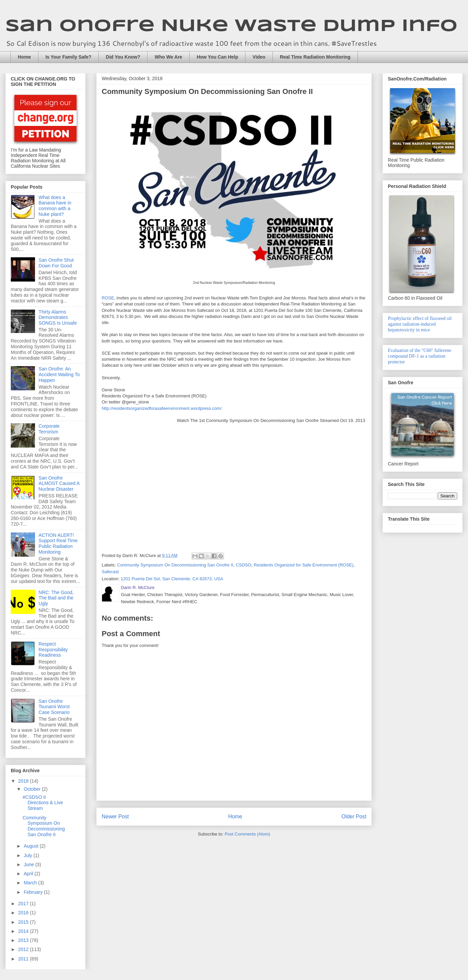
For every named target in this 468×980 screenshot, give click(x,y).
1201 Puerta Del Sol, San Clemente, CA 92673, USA (172, 579)
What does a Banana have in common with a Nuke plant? (55, 206)
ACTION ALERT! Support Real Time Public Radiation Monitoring (58, 544)
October (33, 789)
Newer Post (115, 816)
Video (259, 57)
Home (24, 57)
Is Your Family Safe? (68, 57)
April (29, 874)
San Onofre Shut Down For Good (56, 263)
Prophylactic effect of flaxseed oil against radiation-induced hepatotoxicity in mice (420, 324)
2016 (24, 913)
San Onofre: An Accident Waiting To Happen (59, 374)
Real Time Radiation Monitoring (315, 57)
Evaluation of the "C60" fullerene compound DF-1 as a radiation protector (420, 356)
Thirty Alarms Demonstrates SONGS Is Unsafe (58, 318)
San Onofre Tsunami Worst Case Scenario (54, 707)
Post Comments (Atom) (247, 834)
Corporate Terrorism (49, 429)
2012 (24, 949)
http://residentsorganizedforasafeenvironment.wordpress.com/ (162, 408)
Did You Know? (123, 57)
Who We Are (168, 57)
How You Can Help (217, 57)
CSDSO (243, 565)
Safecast (110, 572)
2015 (24, 922)
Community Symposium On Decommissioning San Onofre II (175, 565)
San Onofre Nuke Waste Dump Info (231, 26)
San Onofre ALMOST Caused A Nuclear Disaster (59, 484)
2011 (24, 959)
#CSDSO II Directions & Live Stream (43, 803)
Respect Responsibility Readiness (53, 650)
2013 (24, 940)
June (29, 864)
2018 (24, 781)
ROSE (108, 298)
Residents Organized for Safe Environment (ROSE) (304, 565)
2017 (24, 904)
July (28, 855)
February (34, 892)
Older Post (354, 816)
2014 (24, 931)
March (31, 883)
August (31, 846)
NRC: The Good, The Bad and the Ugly (56, 598)
